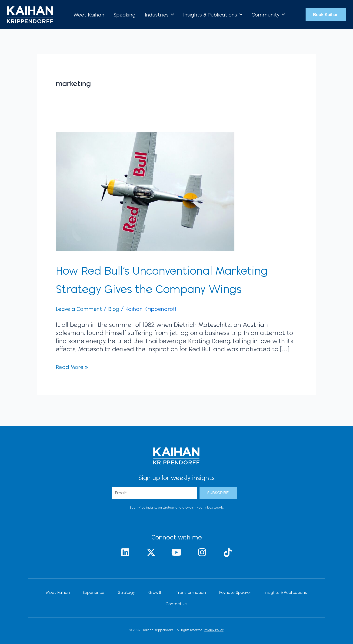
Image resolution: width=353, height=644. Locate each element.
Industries (159, 15)
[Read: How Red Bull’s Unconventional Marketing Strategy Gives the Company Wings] (145, 191)
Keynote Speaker (212, 604)
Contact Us (300, 604)
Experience (87, 604)
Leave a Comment (83, 327)
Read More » (74, 385)
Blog (122, 327)
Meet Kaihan (89, 15)
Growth (140, 604)
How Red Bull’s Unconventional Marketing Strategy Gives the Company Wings (153, 288)
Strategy (115, 604)
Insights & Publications (213, 15)
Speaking (125, 15)
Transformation (171, 604)
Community (268, 15)
